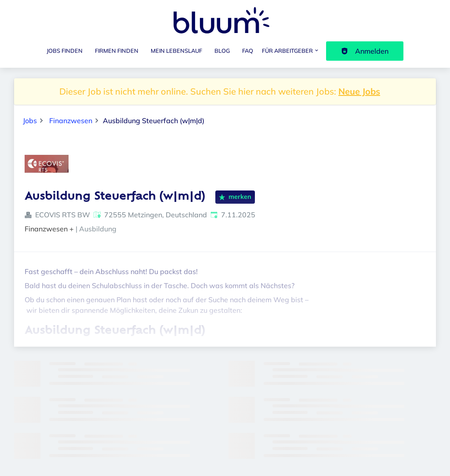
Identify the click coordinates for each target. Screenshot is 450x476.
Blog (222, 51)
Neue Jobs (359, 91)
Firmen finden (117, 51)
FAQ (248, 51)
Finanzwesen (71, 121)
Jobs (30, 121)
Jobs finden (65, 51)
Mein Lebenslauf (176, 51)
